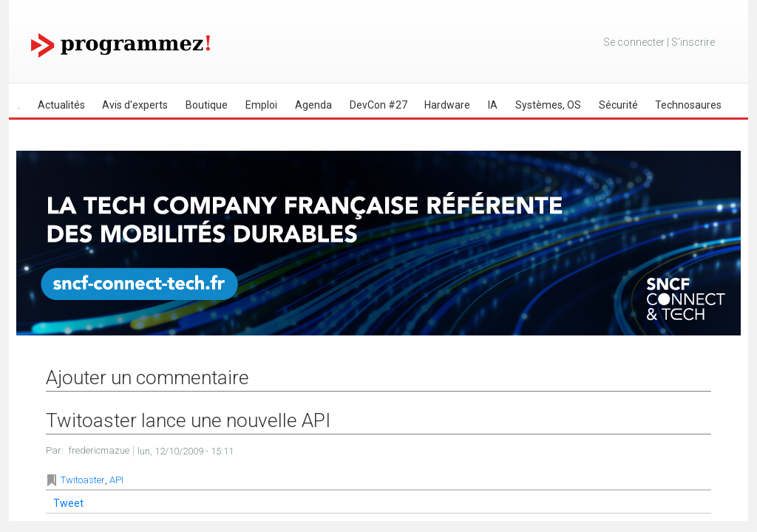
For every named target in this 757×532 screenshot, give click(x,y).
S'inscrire (693, 42)
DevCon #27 (378, 105)
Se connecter (634, 42)
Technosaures (688, 105)
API (116, 480)
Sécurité (618, 105)
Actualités (61, 105)
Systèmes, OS (548, 105)
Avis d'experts (135, 105)
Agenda (313, 105)
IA (493, 105)
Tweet (68, 503)
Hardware (447, 105)
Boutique (207, 105)
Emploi (261, 105)
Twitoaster (83, 480)
